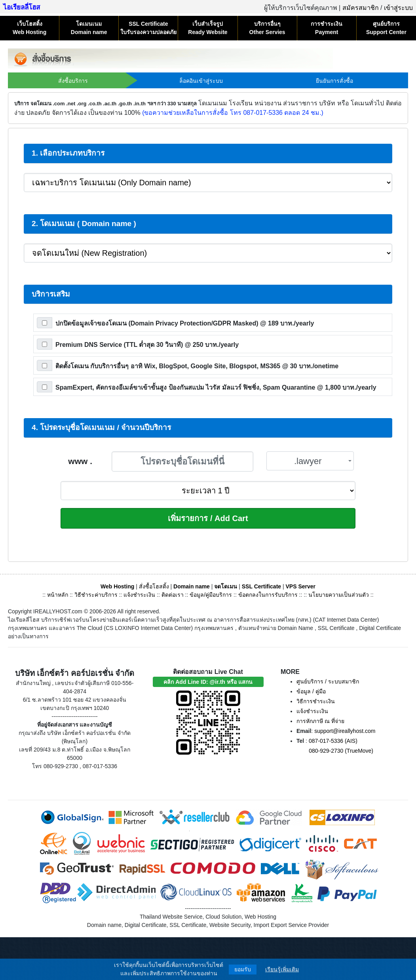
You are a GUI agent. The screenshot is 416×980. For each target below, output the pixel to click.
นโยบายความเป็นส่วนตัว (339, 595)
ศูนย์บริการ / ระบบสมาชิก (328, 681)
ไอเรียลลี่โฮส (22, 7)
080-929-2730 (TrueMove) (341, 751)
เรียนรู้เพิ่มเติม (282, 969)
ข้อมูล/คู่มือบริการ (211, 595)
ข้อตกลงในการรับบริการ (268, 595)
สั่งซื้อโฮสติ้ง (154, 586)
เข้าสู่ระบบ (398, 8)
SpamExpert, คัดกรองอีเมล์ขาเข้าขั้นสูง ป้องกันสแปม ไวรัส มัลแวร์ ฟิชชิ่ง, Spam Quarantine (216, 387)
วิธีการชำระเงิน (316, 701)
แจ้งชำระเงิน (139, 595)
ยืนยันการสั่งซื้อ (334, 81)
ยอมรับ (243, 969)
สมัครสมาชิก (361, 8)
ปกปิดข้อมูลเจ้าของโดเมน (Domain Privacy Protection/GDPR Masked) (185, 323)
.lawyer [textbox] (308, 461)
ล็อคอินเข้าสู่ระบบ (201, 81)
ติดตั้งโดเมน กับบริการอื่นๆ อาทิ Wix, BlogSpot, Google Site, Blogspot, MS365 (197, 366)
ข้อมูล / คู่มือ (311, 691)
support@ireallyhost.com (345, 731)
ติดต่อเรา (173, 595)
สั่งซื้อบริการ (73, 81)
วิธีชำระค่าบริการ (96, 595)
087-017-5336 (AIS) (333, 741)
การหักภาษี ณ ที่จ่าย (320, 721)
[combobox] (310, 461)
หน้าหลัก (58, 595)
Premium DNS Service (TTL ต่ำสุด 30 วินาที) (147, 345)
